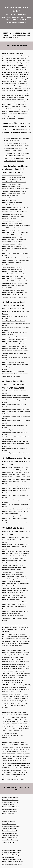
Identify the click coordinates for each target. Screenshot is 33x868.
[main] (17, 15)
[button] (3, 865)
